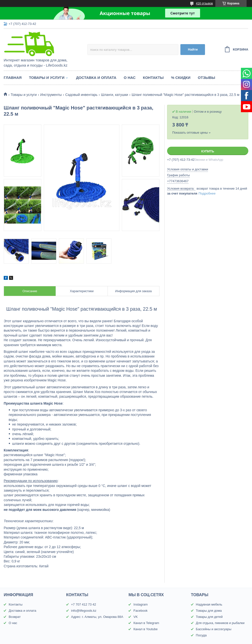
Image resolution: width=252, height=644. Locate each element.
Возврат (15, 617)
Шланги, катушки (114, 95)
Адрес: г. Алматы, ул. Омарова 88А (97, 617)
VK (135, 617)
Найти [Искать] (193, 49)
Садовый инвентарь (81, 95)
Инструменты (51, 95)
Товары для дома (209, 611)
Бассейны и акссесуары (214, 629)
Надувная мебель (209, 604)
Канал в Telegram (146, 623)
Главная (13, 78)
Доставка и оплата (96, 78)
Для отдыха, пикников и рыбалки (220, 623)
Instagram (141, 604)
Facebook (140, 611)
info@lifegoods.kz (84, 611)
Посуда (201, 635)
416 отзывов (204, 3)
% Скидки (181, 78)
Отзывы (206, 78)
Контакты (153, 78)
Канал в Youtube (145, 629)
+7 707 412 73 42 (84, 604)
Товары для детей (209, 617)
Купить (208, 151)
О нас (130, 78)
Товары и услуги (47, 78)
